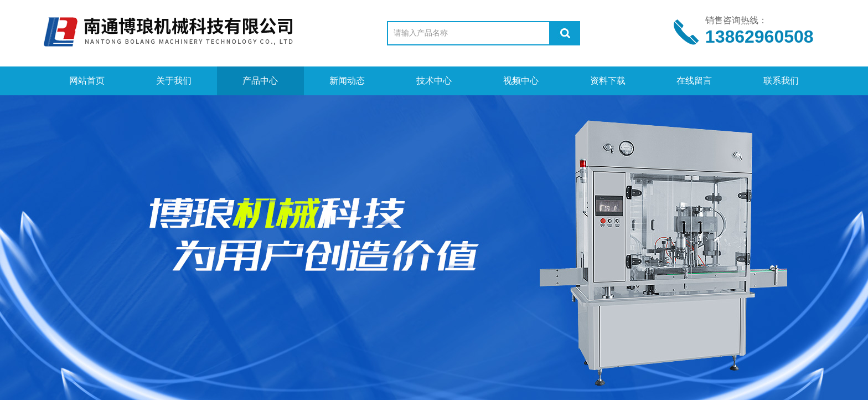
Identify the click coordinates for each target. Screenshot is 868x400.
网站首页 (87, 81)
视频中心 (521, 81)
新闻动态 (347, 81)
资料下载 (608, 81)
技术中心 (434, 81)
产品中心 (260, 81)
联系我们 (781, 81)
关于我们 (174, 81)
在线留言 (694, 81)
